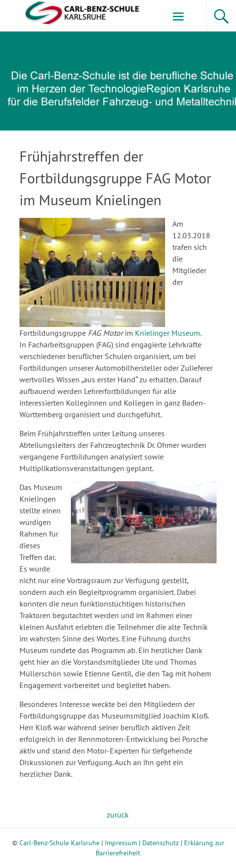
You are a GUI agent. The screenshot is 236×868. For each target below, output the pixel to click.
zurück (118, 815)
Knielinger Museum (168, 333)
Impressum (121, 843)
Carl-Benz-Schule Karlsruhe (59, 843)
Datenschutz (160, 843)
